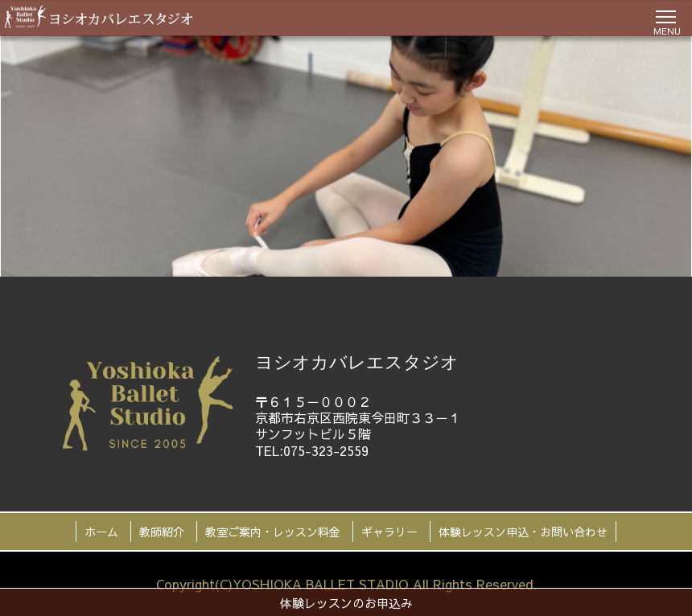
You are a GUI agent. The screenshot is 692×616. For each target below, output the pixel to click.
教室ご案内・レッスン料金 (273, 532)
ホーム (101, 532)
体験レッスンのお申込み (346, 603)
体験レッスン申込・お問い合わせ (523, 532)
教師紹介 (162, 532)
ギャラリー (389, 532)
